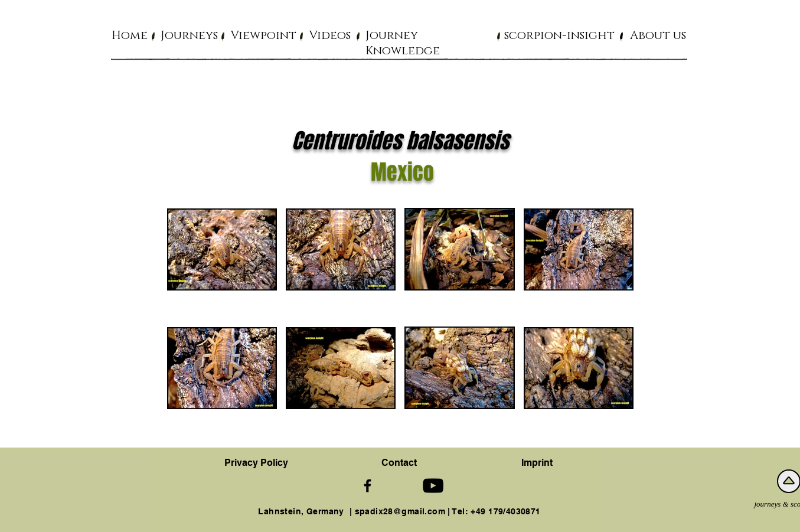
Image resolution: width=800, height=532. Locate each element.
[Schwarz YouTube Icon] (433, 486)
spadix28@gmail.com (400, 511)
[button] (189, 35)
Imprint (537, 463)
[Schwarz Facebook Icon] (368, 486)
